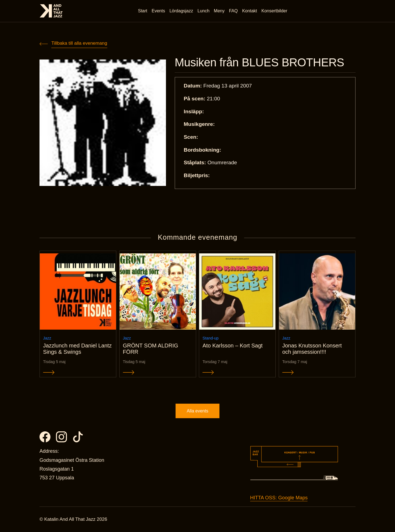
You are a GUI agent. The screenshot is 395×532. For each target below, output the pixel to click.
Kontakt (250, 11)
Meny (219, 11)
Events (158, 11)
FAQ (233, 11)
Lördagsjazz (181, 11)
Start (143, 11)
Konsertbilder (274, 11)
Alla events (198, 411)
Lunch (204, 11)
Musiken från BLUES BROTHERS (259, 63)
